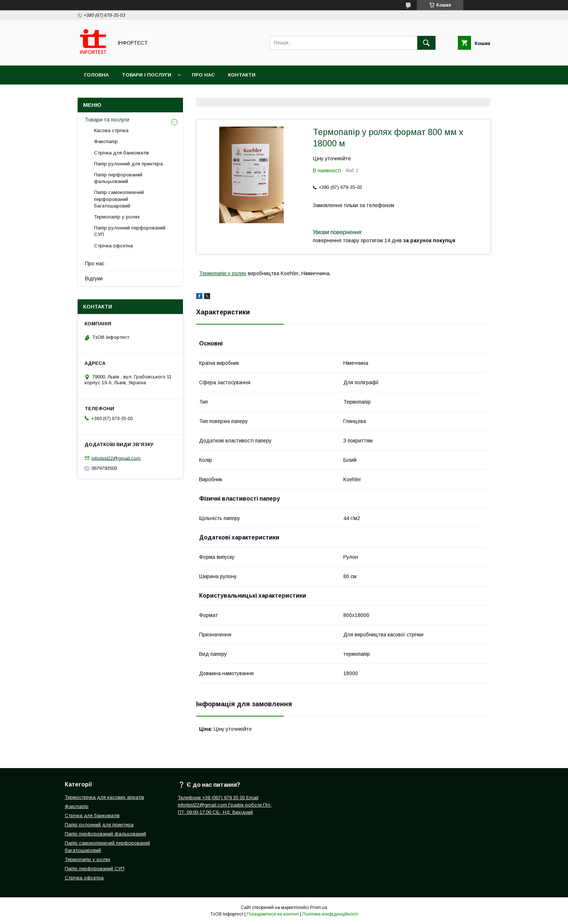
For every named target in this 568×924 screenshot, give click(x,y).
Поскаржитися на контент (273, 914)
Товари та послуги (107, 120)
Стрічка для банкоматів (122, 153)
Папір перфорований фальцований (105, 834)
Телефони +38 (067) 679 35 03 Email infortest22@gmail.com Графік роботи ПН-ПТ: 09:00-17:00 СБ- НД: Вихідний (225, 805)
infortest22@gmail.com (116, 458)
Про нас (203, 75)
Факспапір (106, 141)
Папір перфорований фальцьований (118, 178)
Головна (96, 75)
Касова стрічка (111, 130)
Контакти (242, 75)
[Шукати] (426, 43)
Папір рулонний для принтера (128, 164)
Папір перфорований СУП (95, 869)
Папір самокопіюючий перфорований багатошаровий (119, 199)
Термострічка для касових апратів (104, 797)
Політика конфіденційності (330, 914)
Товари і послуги (147, 75)
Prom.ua (319, 908)
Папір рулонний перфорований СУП (130, 231)
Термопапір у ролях (223, 273)
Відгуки (94, 278)
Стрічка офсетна (113, 246)
